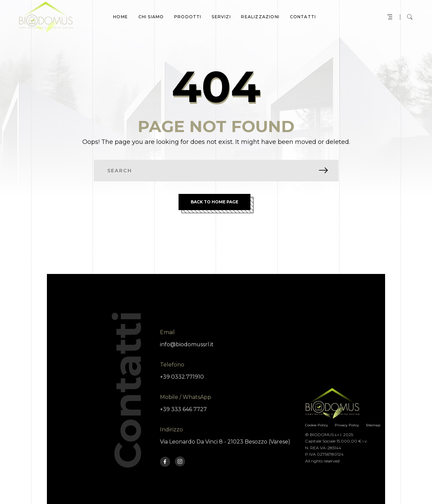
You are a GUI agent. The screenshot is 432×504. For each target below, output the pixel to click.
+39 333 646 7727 (183, 409)
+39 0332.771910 (182, 377)
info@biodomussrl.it (187, 344)
